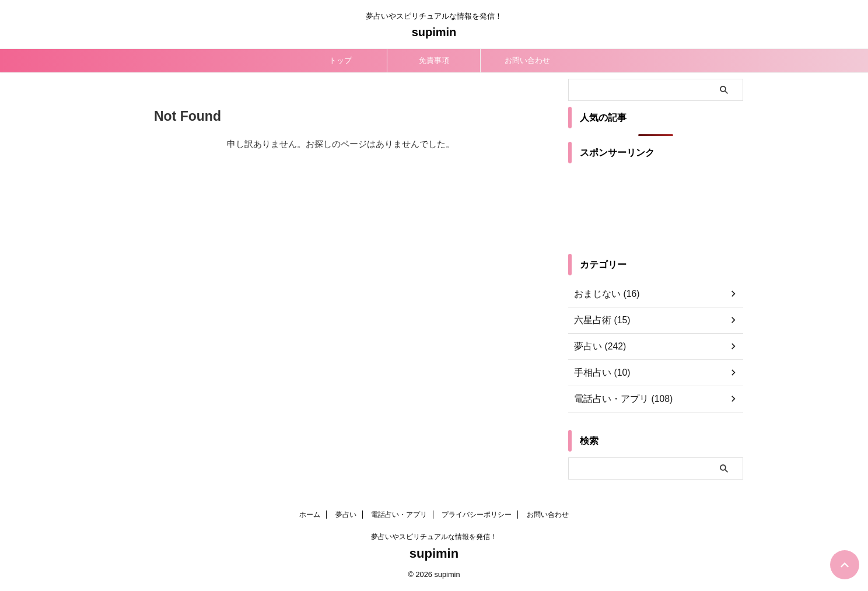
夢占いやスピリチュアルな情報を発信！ (434, 537)
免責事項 (434, 60)
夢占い (346, 515)
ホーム (310, 515)
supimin (434, 32)
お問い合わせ (527, 60)
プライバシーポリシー (477, 515)
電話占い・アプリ (399, 515)
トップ (340, 60)
